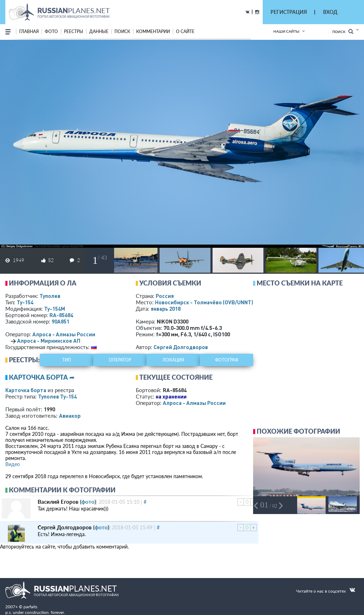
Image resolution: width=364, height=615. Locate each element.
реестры (74, 31)
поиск (122, 31)
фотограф (227, 360)
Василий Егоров (58, 502)
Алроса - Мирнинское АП (49, 341)
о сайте (185, 31)
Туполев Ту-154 (57, 396)
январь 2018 (166, 309)
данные (99, 31)
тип (67, 360)
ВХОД (330, 12)
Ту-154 (25, 302)
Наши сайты (286, 31)
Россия (165, 296)
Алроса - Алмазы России (64, 334)
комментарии (153, 31)
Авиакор (70, 416)
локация (173, 360)
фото (51, 31)
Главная (29, 31)
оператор (120, 360)
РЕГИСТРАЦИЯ (289, 12)
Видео (13, 464)
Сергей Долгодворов (181, 347)
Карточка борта (26, 390)
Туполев (50, 296)
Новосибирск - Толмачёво (204, 302)
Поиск (343, 31)
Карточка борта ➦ (42, 377)
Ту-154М (55, 309)
